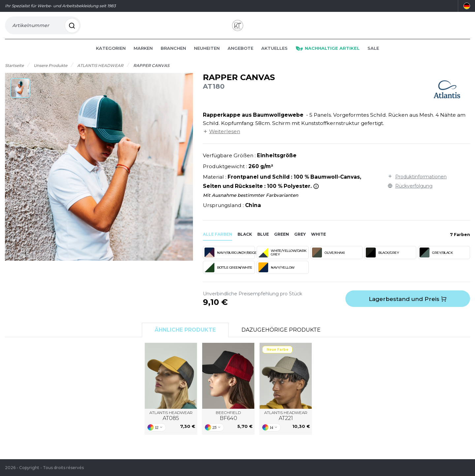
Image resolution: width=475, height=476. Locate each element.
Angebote (240, 57)
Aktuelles (274, 57)
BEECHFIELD (228, 425)
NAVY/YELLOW (276, 276)
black (245, 243)
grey (300, 243)
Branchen (173, 57)
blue (263, 243)
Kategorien (111, 57)
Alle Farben (218, 243)
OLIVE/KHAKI (328, 261)
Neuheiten (207, 57)
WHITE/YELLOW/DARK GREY (282, 261)
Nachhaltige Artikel (328, 57)
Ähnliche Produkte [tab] (185, 338)
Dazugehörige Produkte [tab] (281, 338)
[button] (20, 97)
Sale (373, 57)
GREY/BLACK (436, 261)
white (318, 243)
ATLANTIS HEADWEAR (171, 425)
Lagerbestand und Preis (408, 308)
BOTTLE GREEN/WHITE (228, 276)
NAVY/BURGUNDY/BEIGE (230, 261)
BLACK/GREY (382, 261)
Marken (143, 57)
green (282, 243)
